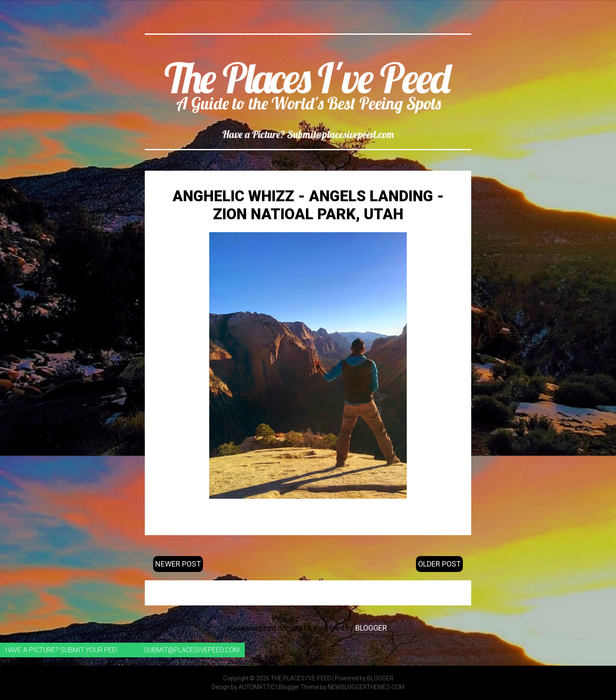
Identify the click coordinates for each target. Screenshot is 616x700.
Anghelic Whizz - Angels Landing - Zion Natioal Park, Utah (308, 205)
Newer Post (178, 564)
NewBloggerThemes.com (366, 687)
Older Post (439, 564)
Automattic (257, 687)
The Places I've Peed (301, 678)
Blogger (371, 628)
